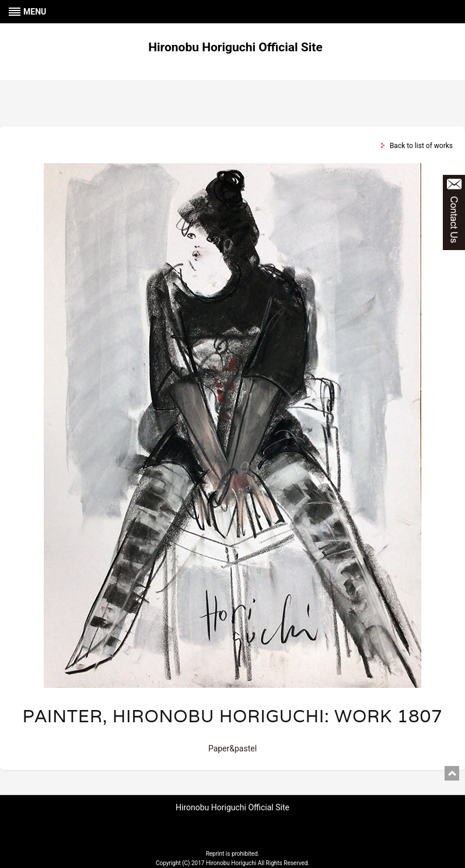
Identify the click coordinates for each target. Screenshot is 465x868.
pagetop (452, 773)
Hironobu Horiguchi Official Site (235, 47)
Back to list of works (421, 146)
